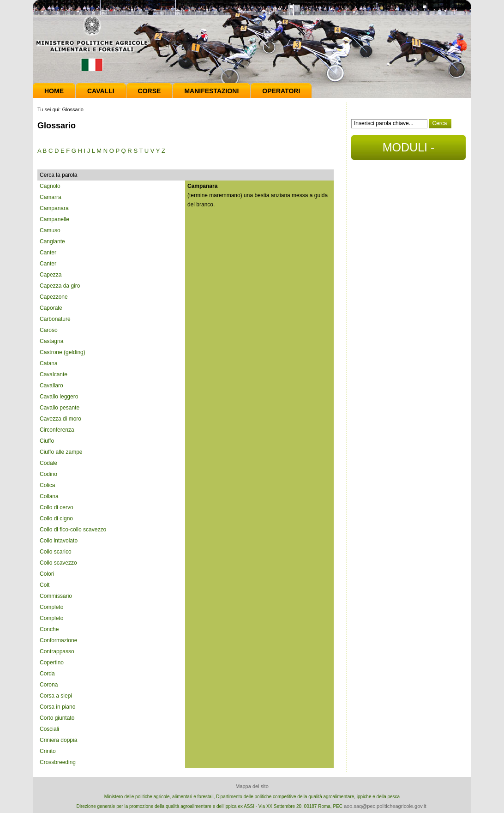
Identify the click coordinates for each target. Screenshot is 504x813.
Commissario (56, 596)
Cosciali (49, 729)
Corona (49, 685)
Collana (49, 496)
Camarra (51, 197)
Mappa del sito (252, 786)
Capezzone (54, 297)
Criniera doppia (58, 740)
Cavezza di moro (60, 419)
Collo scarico (56, 552)
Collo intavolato (59, 541)
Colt (45, 585)
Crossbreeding (58, 762)
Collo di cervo (57, 507)
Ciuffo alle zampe (61, 452)
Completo (51, 607)
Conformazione (58, 640)
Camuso (50, 230)
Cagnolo (50, 186)
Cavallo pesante (60, 408)
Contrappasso (57, 651)
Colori (47, 574)
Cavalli (101, 91)
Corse (150, 91)
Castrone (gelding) (63, 352)
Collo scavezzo (58, 563)
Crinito (48, 751)
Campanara (54, 208)
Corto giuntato (57, 718)
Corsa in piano (57, 707)
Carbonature (55, 319)
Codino (48, 474)
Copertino (52, 662)
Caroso (49, 330)
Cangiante (52, 241)
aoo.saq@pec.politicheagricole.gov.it (385, 806)
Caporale (51, 308)
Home (54, 91)
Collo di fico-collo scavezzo (73, 530)
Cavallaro (51, 385)
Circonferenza (57, 430)
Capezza (51, 275)
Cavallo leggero (59, 397)
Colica (47, 485)
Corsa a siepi (56, 696)
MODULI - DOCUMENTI (408, 150)
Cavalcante (54, 374)
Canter (48, 253)
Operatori (281, 91)
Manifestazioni (211, 91)
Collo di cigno (56, 518)
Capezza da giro (60, 286)
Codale (48, 463)
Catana (49, 363)
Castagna (51, 341)
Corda (47, 674)
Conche (49, 629)
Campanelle (54, 219)
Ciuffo (47, 441)
